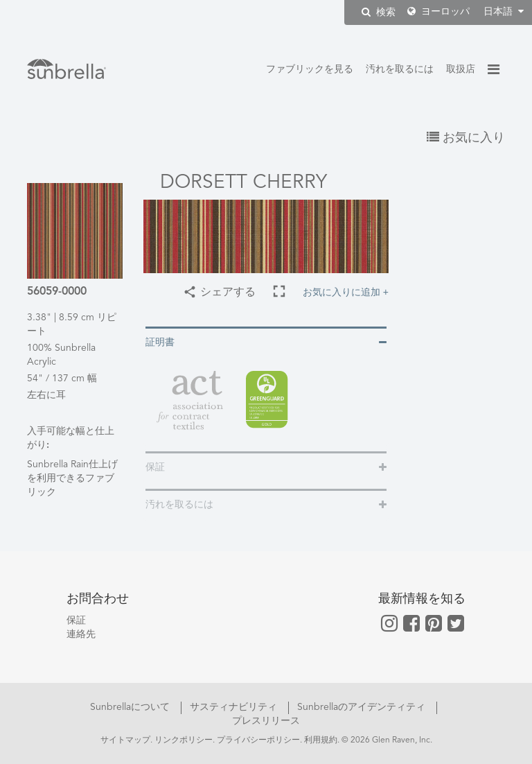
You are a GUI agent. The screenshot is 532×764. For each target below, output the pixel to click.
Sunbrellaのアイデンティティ (363, 707)
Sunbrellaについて (131, 707)
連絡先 (81, 634)
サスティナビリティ (235, 707)
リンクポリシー (184, 740)
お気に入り (466, 138)
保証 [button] (155, 467)
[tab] (266, 341)
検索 (379, 12)
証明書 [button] (160, 342)
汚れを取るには (400, 69)
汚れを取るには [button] (179, 505)
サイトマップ (125, 740)
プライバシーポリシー (258, 740)
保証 (76, 620)
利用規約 (321, 740)
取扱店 (461, 69)
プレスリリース (266, 721)
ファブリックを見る (310, 69)
